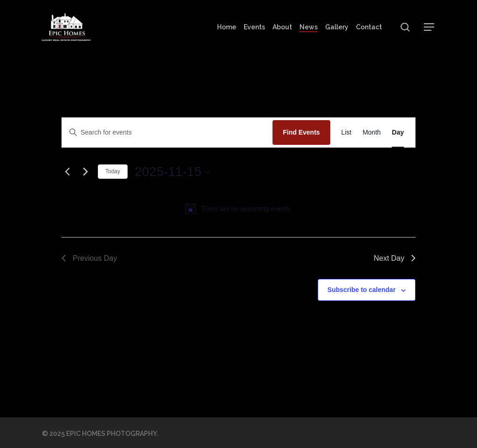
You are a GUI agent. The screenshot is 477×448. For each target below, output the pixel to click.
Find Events (301, 132)
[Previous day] (67, 172)
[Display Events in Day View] (398, 132)
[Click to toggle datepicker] (172, 172)
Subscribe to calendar (361, 290)
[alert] (246, 209)
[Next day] (85, 172)
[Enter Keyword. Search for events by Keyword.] (167, 132)
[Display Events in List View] (347, 132)
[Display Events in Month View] (371, 132)
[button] (429, 27)
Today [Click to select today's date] (113, 171)
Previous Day (89, 258)
